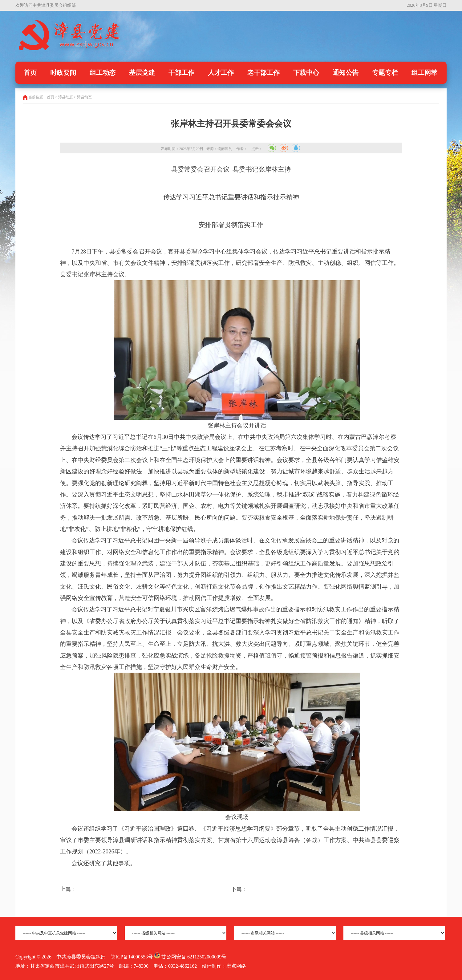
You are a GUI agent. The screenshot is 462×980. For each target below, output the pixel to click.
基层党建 (142, 73)
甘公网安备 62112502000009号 (190, 957)
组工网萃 (424, 73)
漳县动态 (84, 97)
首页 (30, 73)
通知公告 (346, 73)
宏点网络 (236, 966)
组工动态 (103, 73)
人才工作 (221, 73)
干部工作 (181, 73)
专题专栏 (385, 73)
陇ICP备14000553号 (132, 957)
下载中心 (306, 73)
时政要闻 (63, 73)
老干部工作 (263, 73)
